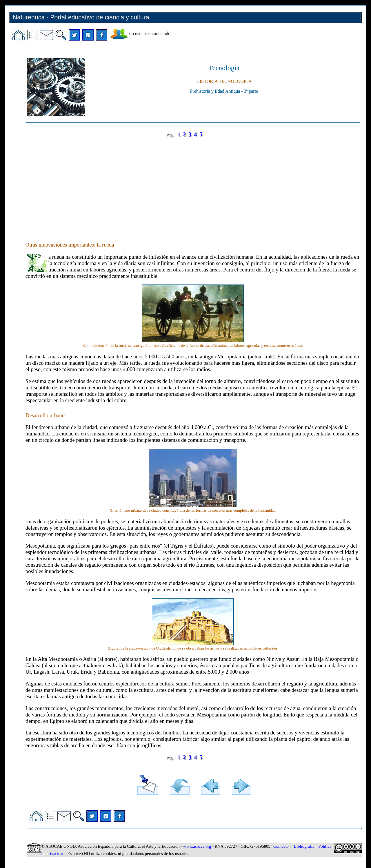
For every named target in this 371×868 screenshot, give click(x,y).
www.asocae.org (197, 846)
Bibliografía (304, 846)
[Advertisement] (193, 184)
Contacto (281, 846)
